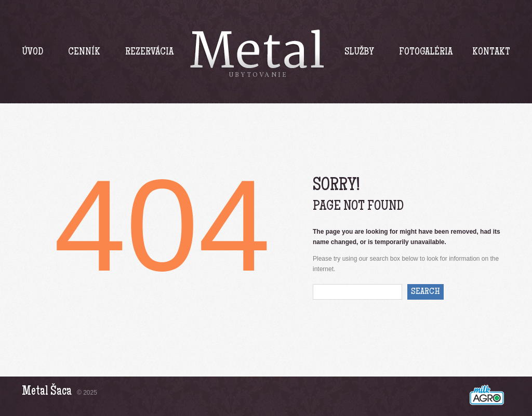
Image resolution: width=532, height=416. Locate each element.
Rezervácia (149, 52)
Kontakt (491, 52)
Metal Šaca (47, 392)
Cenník (84, 52)
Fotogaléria (426, 52)
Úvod (32, 52)
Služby (359, 52)
